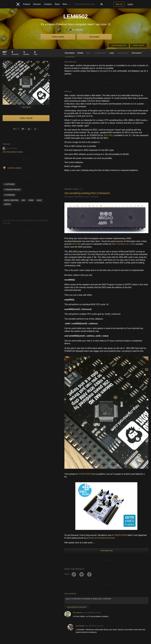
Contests (48, 4)
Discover (37, 4)
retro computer (11, 200)
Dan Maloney (78, 613)
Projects (27, 4)
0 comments (94, 197)
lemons (7, 204)
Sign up (119, 4)
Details (80, 53)
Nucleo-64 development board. (102, 538)
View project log (106, 551)
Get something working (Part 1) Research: (87, 193)
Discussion (137, 53)
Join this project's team (13, 152)
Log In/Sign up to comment (77, 607)
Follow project (58, 37)
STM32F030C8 (85, 474)
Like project (94, 37)
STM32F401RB (120, 535)
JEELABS (108, 135)
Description (70, 53)
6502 (23, 200)
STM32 (31, 200)
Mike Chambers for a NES (123, 244)
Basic (39, 200)
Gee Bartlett (75, 30)
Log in (130, 4)
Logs (112, 53)
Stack (57, 4)
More (67, 4)
